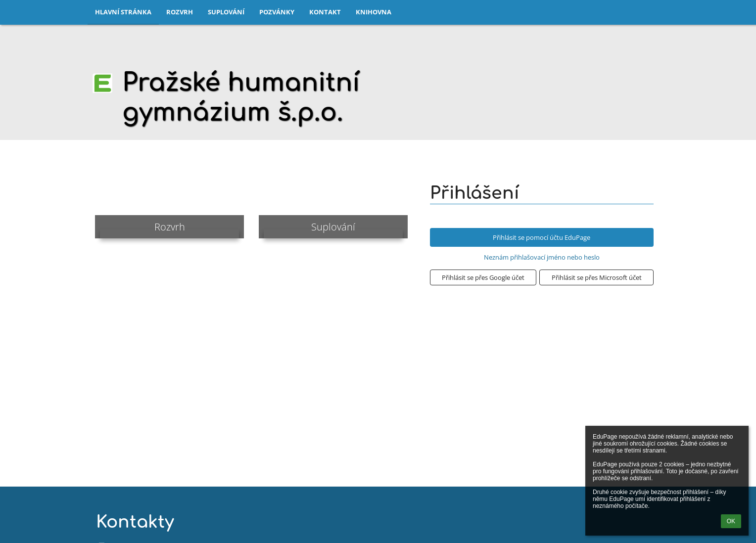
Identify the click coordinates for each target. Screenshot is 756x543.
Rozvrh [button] (180, 12)
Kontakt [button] (325, 12)
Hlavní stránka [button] (123, 12)
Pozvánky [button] (277, 12)
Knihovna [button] (374, 12)
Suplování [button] (226, 12)
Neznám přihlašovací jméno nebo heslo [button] (542, 257)
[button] (483, 277)
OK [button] (731, 521)
